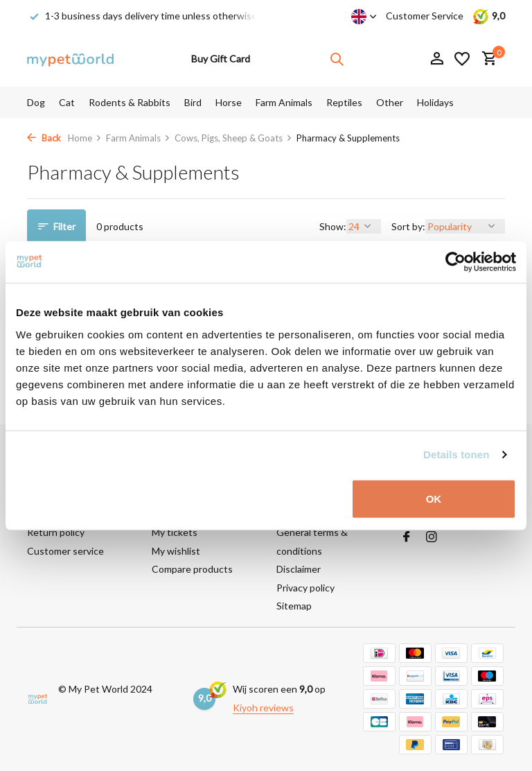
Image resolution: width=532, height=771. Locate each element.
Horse (229, 102)
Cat (67, 102)
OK (434, 498)
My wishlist (176, 551)
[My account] (437, 59)
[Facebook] (407, 537)
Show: (333, 226)
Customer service (65, 551)
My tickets (175, 532)
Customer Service (425, 16)
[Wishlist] (462, 59)
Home (85, 138)
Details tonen (456, 454)
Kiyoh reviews (263, 708)
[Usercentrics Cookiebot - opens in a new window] (455, 262)
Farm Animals (284, 102)
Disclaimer (299, 569)
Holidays (435, 102)
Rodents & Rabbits (130, 102)
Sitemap (294, 606)
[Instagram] (432, 537)
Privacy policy (305, 588)
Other (390, 102)
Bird (193, 102)
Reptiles (344, 102)
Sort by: (408, 226)
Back (44, 138)
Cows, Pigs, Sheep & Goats (233, 138)
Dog (36, 102)
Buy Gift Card (221, 59)
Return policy (56, 532)
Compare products (192, 569)
